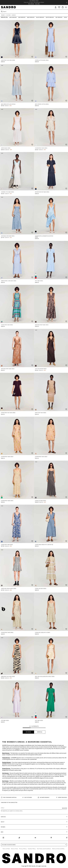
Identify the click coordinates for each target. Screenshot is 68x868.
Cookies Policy (32, 849)
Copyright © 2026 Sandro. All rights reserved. (34, 866)
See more (28, 732)
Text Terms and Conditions (44, 849)
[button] (56, 7)
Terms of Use (15, 849)
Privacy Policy (23, 849)
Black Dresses (40, 17)
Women (3, 15)
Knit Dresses (5, 773)
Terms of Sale (6, 849)
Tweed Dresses (6, 758)
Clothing (8, 15)
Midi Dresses (22, 17)
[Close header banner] (67, 3)
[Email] (34, 808)
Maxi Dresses (31, 17)
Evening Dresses (7, 762)
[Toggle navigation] (66, 7)
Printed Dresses (6, 769)
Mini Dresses (13, 17)
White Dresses (50, 17)
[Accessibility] (3, 609)
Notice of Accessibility (58, 849)
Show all (40, 732)
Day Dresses (59, 17)
